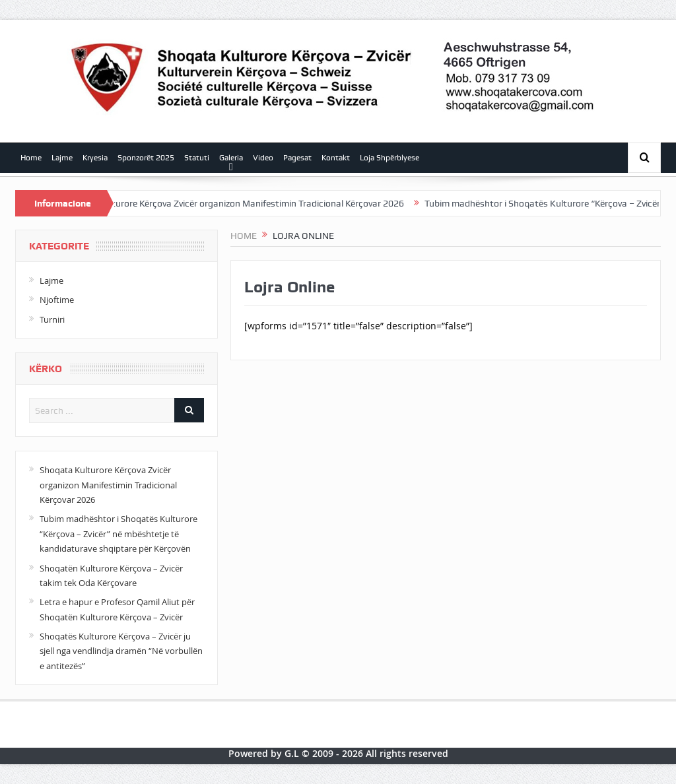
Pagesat (297, 158)
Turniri (52, 319)
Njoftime (57, 300)
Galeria (231, 158)
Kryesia (95, 158)
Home (31, 158)
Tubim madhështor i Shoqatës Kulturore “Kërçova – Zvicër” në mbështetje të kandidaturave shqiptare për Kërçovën (118, 534)
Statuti (197, 158)
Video (263, 158)
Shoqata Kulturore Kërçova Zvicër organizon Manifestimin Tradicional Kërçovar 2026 (243, 203)
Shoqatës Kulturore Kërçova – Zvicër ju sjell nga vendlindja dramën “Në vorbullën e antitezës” (121, 651)
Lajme (62, 158)
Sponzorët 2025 (146, 158)
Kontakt (336, 158)
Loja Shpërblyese (389, 158)
